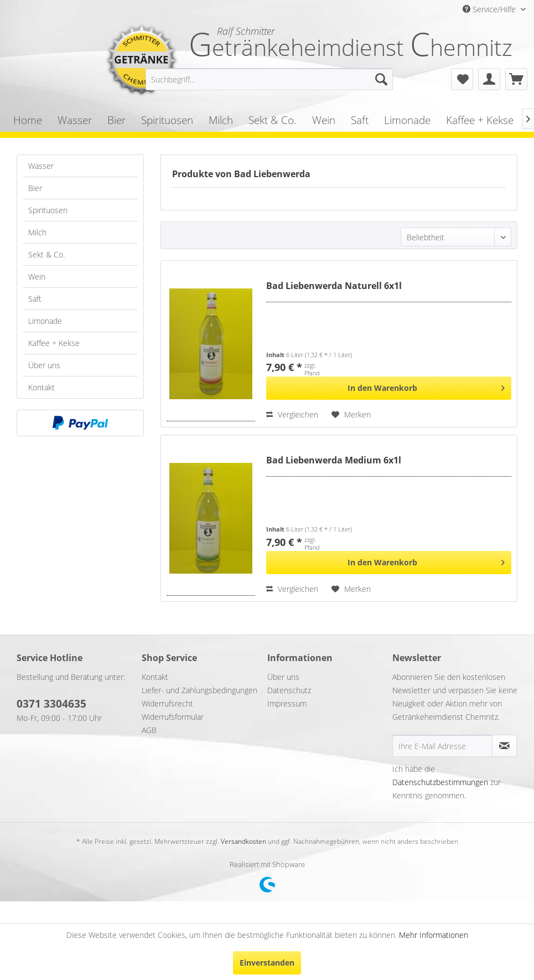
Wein (37, 277)
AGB (149, 730)
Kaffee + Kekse (54, 343)
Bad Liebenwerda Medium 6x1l (334, 460)
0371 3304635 (51, 704)
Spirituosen (48, 210)
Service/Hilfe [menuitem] (490, 9)
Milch (37, 232)
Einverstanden (267, 963)
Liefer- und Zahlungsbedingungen (199, 690)
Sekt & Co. (46, 254)
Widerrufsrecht (167, 703)
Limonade (45, 321)
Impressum (287, 703)
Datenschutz (289, 690)
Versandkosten (243, 841)
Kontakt (42, 387)
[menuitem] (269, 79)
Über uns (44, 365)
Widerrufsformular (173, 717)
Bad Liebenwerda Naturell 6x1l (334, 286)
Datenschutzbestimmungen (440, 782)
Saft (35, 299)
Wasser (41, 166)
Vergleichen (292, 414)
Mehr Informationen (434, 935)
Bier (35, 188)
